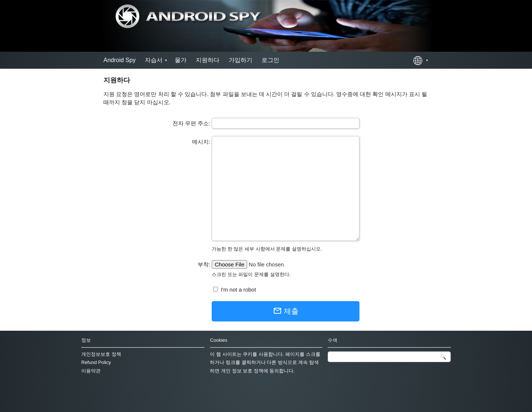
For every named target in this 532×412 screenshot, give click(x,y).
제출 (286, 311)
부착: (204, 264)
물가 (181, 60)
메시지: (201, 142)
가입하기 (241, 60)
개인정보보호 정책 (101, 354)
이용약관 (91, 371)
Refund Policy (96, 362)
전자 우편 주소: (192, 123)
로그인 (270, 60)
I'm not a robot (238, 290)
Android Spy (120, 60)
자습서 (154, 60)
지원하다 (208, 60)
